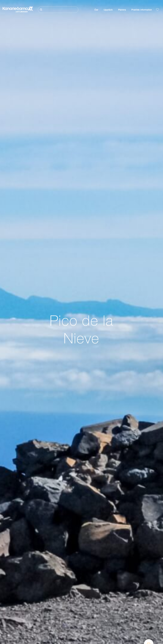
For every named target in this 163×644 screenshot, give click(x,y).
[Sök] (58, 10)
